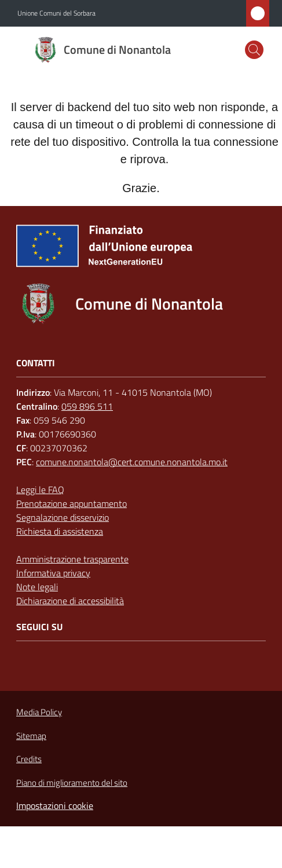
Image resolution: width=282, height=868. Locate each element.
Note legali (37, 587)
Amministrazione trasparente (72, 559)
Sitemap (31, 736)
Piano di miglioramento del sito (72, 783)
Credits (29, 759)
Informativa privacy (53, 573)
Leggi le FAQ (40, 490)
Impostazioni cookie (55, 806)
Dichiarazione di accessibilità (70, 601)
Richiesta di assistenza (60, 531)
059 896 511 (87, 406)
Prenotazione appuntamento (72, 503)
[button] (254, 50)
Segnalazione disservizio (63, 517)
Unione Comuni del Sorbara (56, 13)
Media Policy (39, 712)
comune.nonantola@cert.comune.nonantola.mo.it (132, 462)
